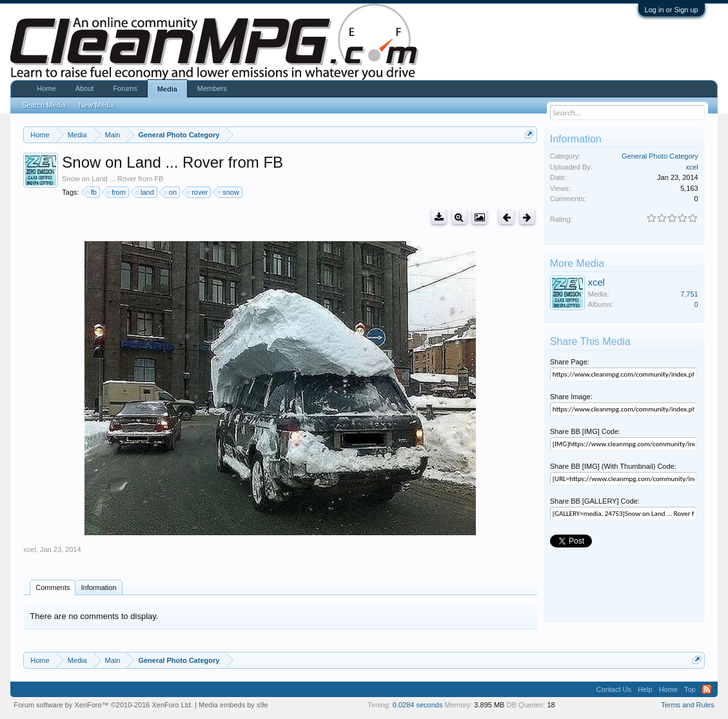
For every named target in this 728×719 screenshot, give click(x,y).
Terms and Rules (688, 705)
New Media (96, 105)
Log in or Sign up (672, 10)
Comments (53, 587)
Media (167, 89)
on (171, 192)
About (85, 88)
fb (92, 192)
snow (229, 192)
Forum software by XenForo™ (103, 705)
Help (645, 689)
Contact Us (614, 689)
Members (212, 88)
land (145, 192)
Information (98, 587)
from (117, 192)
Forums (125, 88)
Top (690, 689)
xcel (30, 549)
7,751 (689, 294)
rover (198, 192)
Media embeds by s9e (233, 705)
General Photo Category (660, 156)
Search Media (44, 105)
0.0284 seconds (418, 705)
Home (46, 88)
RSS (707, 689)
